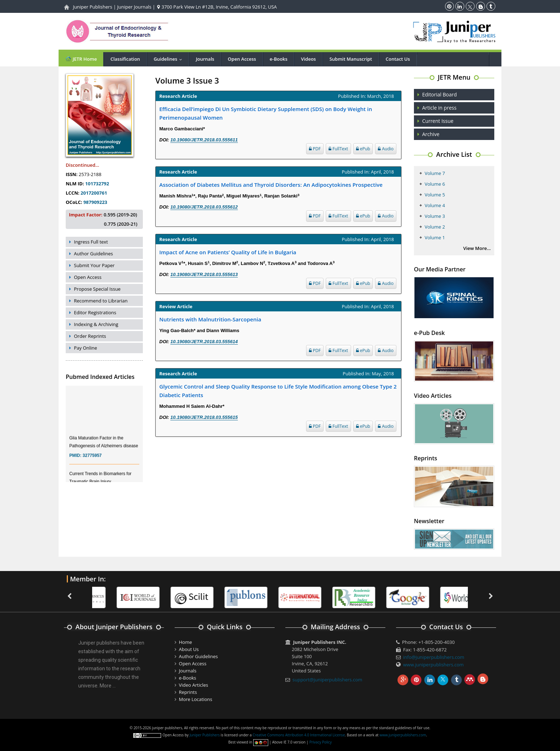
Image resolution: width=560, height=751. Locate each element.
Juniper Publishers (92, 7)
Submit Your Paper (94, 265)
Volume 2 (435, 227)
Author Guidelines (93, 254)
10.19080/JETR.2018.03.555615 (204, 417)
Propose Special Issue (97, 289)
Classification (125, 59)
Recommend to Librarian (101, 301)
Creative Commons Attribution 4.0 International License (299, 735)
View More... (477, 248)
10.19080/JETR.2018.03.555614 (204, 342)
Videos (309, 59)
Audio (386, 149)
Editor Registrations (95, 312)
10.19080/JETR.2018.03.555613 (204, 274)
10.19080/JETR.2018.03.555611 (204, 140)
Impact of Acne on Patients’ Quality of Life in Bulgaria (228, 252)
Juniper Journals (134, 7)
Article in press (439, 108)
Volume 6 (435, 184)
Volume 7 (435, 173)
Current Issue (438, 121)
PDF (315, 149)
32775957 (92, 459)
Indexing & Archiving (96, 324)
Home (186, 642)
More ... (108, 686)
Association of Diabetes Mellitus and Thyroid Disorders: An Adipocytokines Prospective (271, 185)
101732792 (97, 184)
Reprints (188, 692)
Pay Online (86, 348)
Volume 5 (435, 195)
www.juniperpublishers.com (434, 665)
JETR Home (81, 59)
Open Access (242, 59)
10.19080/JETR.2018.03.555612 (204, 207)
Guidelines (169, 59)
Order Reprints (90, 336)
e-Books (279, 59)
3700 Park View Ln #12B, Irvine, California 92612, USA (217, 7)
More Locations (196, 699)
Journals (205, 59)
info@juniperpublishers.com (434, 657)
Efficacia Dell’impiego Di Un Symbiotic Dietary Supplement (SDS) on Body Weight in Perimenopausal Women (266, 113)
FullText (338, 149)
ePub (363, 149)
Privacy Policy (320, 742)
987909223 (95, 202)
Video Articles (194, 685)
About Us (189, 649)
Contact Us (398, 59)
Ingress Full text (91, 242)
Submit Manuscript (351, 59)
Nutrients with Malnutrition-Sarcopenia (210, 319)
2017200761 (94, 193)
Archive (431, 134)
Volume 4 (435, 205)
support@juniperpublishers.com (327, 680)
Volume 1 (435, 237)
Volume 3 (435, 216)
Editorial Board (439, 94)
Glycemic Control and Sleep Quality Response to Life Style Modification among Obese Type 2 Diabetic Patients (278, 391)
